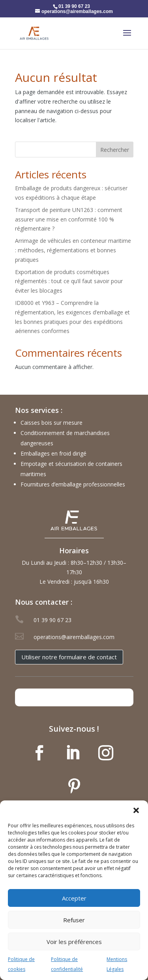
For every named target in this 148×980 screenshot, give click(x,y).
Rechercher (115, 150)
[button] (136, 810)
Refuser (74, 920)
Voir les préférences (74, 942)
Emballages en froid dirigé (53, 453)
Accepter (74, 898)
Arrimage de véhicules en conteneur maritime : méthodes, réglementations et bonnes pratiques (73, 250)
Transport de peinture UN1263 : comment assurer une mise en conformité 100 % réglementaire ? (69, 219)
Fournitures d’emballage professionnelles (73, 484)
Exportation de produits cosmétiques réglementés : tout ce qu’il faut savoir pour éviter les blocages (69, 281)
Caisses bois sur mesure (52, 423)
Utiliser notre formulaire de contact (69, 657)
